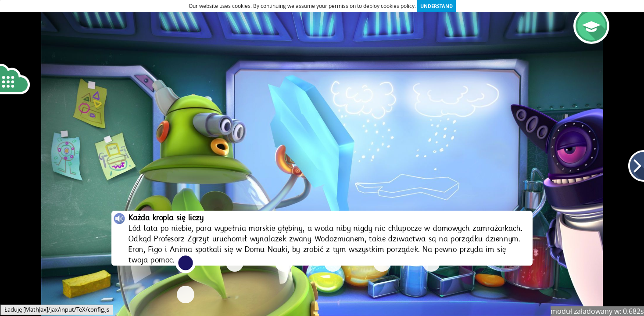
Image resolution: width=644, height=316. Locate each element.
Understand (436, 6)
